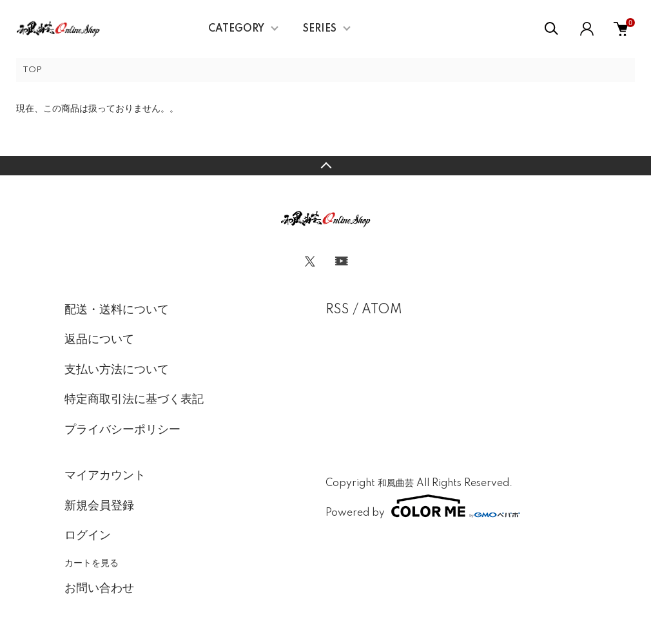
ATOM (382, 310)
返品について (99, 340)
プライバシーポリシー (122, 430)
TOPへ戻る (325, 166)
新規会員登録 (99, 506)
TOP (32, 70)
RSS (337, 310)
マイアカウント (105, 476)
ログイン (88, 536)
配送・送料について (117, 310)
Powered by (423, 506)
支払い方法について (117, 370)
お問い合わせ (99, 589)
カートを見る (92, 563)
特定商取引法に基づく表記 (134, 400)
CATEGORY (236, 29)
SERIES (320, 29)
